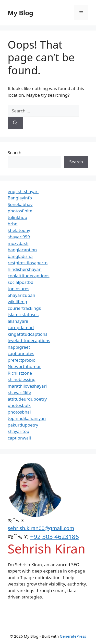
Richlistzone (20, 373)
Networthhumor (24, 366)
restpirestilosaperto (28, 263)
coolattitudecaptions (29, 276)
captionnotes (21, 353)
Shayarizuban (21, 295)
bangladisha (20, 256)
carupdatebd (21, 327)
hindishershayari (25, 269)
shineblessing (22, 379)
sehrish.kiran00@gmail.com (41, 528)
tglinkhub (17, 217)
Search (15, 152)
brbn (13, 224)
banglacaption (22, 250)
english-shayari (23, 191)
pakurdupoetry (23, 425)
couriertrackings (24, 308)
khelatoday (19, 230)
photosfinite (20, 211)
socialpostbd (21, 282)
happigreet (19, 347)
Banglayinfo (20, 198)
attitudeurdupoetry (27, 399)
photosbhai (19, 412)
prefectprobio (22, 360)
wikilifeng (17, 302)
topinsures (19, 289)
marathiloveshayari (27, 386)
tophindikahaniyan (27, 418)
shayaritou (19, 431)
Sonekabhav (20, 204)
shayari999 (19, 237)
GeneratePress (73, 636)
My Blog (20, 13)
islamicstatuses (23, 314)
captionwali (19, 438)
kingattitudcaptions (27, 334)
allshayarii (18, 321)
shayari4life (19, 392)
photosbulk (19, 405)
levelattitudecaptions (29, 340)
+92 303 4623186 (55, 537)
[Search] (15, 123)
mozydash (18, 243)
